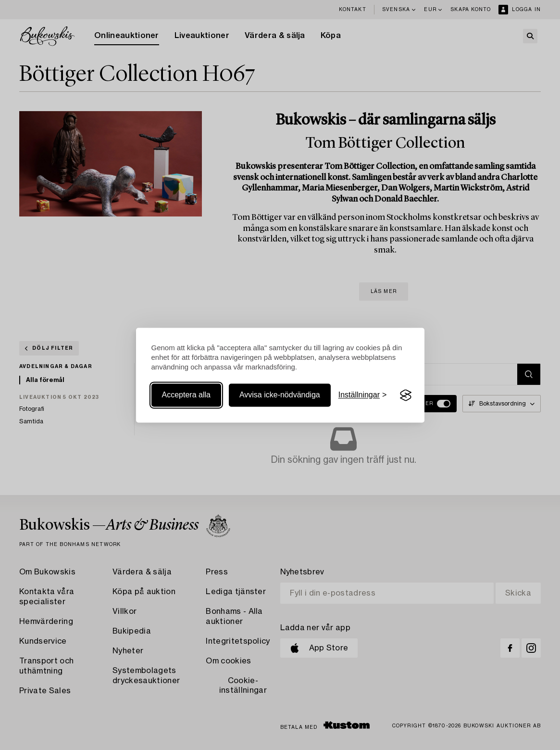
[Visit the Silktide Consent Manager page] (406, 395)
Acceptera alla (186, 395)
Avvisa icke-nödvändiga (280, 395)
